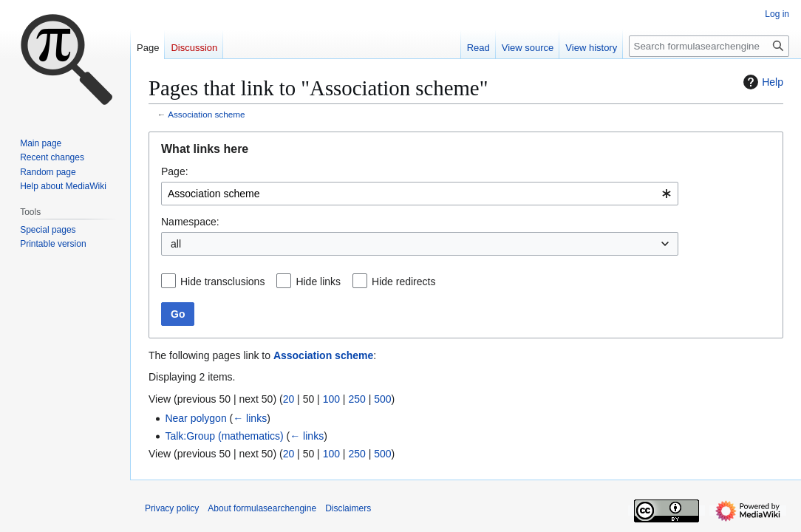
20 (289, 399)
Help (761, 82)
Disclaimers (348, 508)
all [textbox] (176, 244)
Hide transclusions (222, 282)
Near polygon (195, 418)
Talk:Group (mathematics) (224, 436)
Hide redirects (403, 282)
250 (357, 399)
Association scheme (207, 114)
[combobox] (420, 194)
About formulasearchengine (262, 508)
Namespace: (190, 222)
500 (382, 399)
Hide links (318, 282)
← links (250, 418)
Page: (175, 171)
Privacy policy (172, 508)
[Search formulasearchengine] (709, 46)
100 (331, 399)
